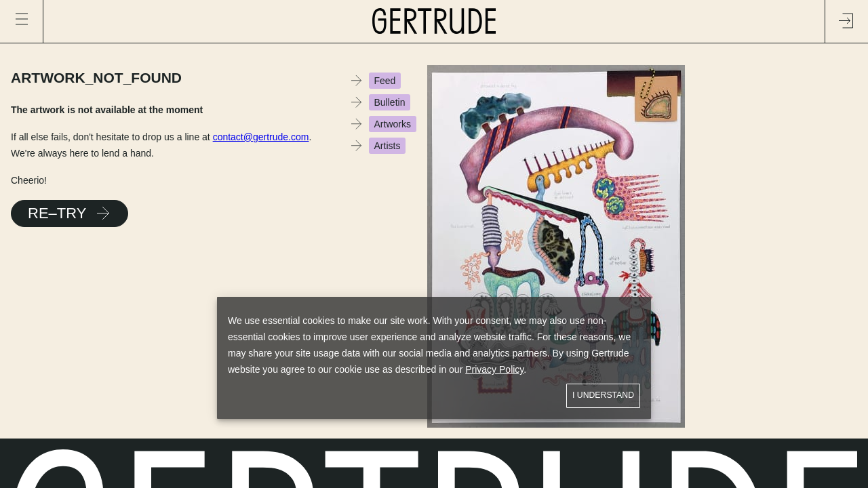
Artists (388, 146)
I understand (603, 395)
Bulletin (390, 102)
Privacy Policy (494, 369)
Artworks (393, 124)
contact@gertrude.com (261, 137)
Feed (385, 81)
